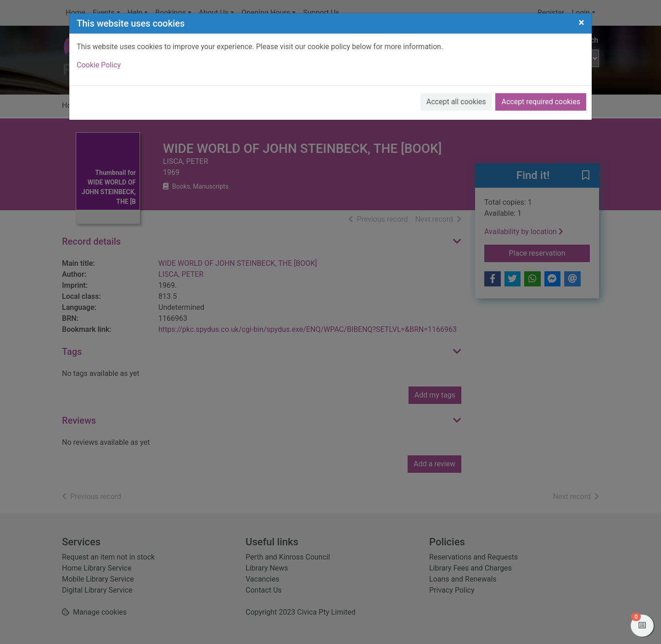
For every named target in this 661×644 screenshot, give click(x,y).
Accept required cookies (541, 102)
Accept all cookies (456, 102)
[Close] (581, 22)
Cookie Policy (99, 65)
